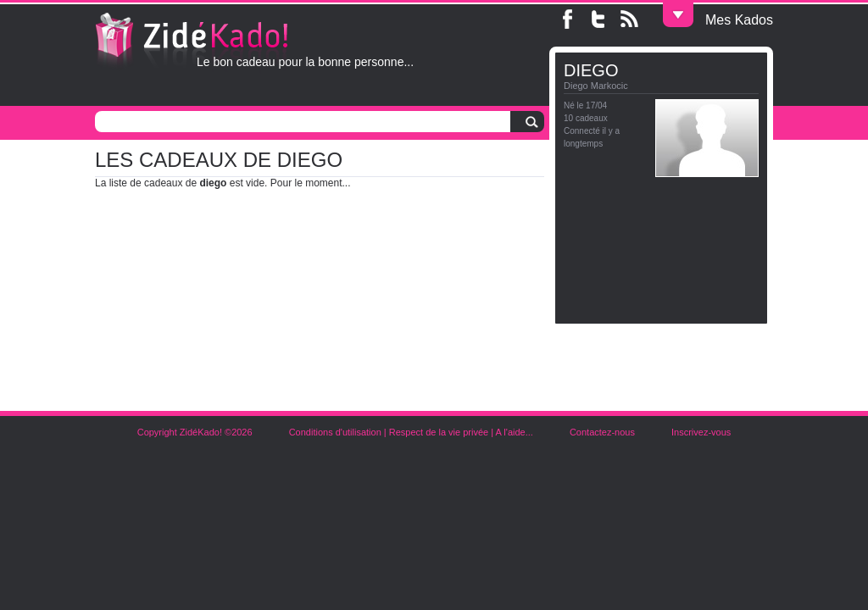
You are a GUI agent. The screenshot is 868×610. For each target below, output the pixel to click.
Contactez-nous (602, 432)
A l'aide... (515, 432)
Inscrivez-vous (701, 432)
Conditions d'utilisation (335, 432)
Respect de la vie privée (439, 432)
